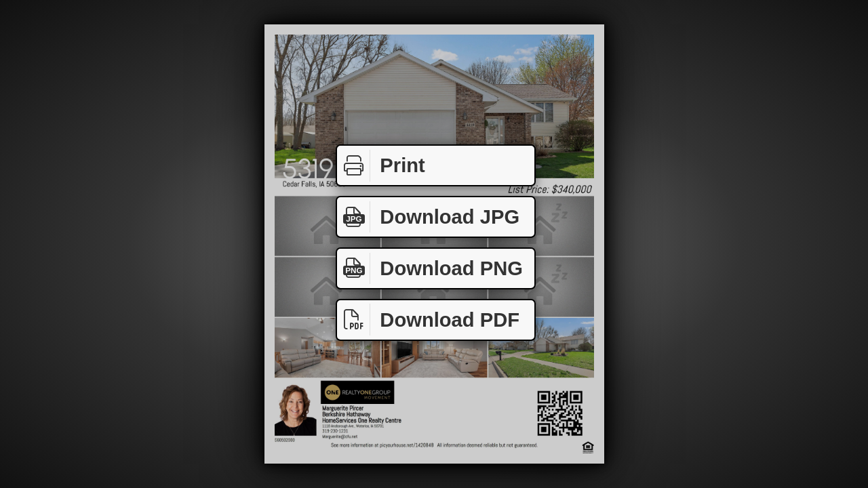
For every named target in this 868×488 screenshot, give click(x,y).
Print (381, 166)
